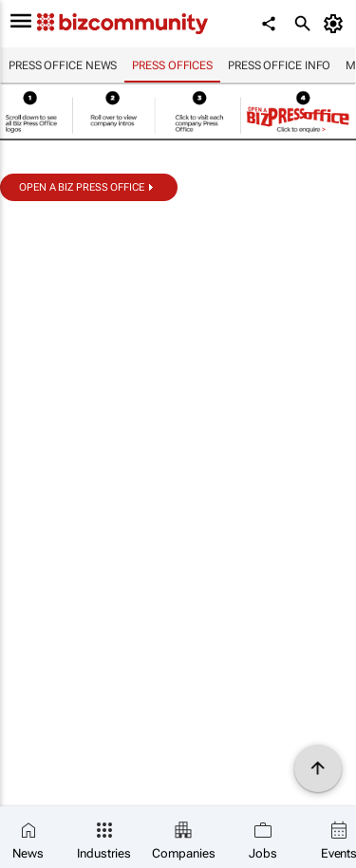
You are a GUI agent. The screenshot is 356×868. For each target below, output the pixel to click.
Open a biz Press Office (82, 187)
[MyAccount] (337, 24)
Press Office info (279, 65)
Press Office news (63, 65)
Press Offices (172, 65)
